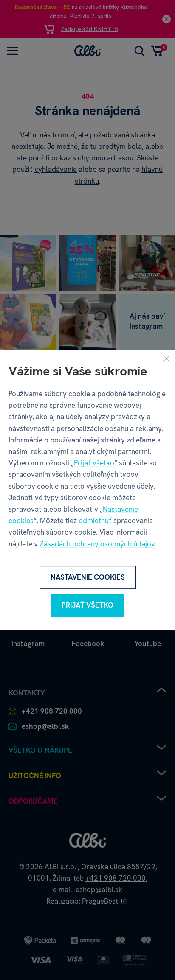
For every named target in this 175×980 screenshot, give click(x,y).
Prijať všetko (94, 463)
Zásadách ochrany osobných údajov (97, 544)
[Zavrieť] (167, 358)
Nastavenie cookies (88, 577)
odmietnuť (95, 521)
